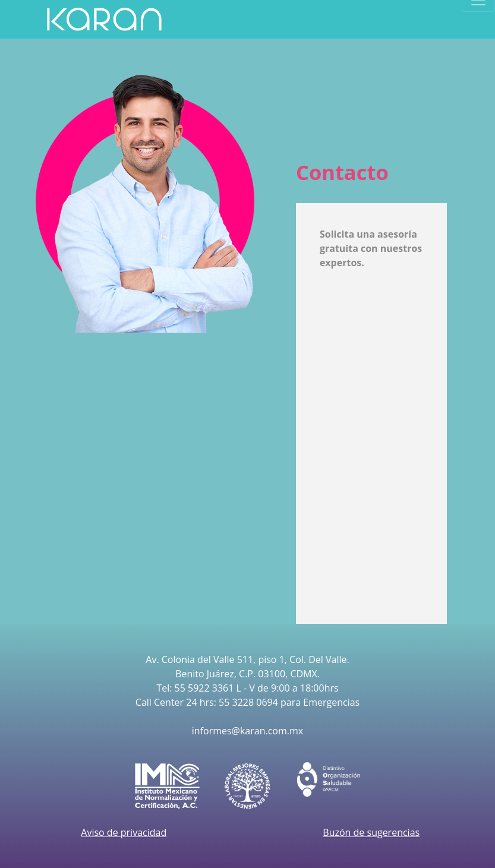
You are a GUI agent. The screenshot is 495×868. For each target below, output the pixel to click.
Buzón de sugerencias (371, 832)
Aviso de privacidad (124, 832)
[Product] (104, 19)
